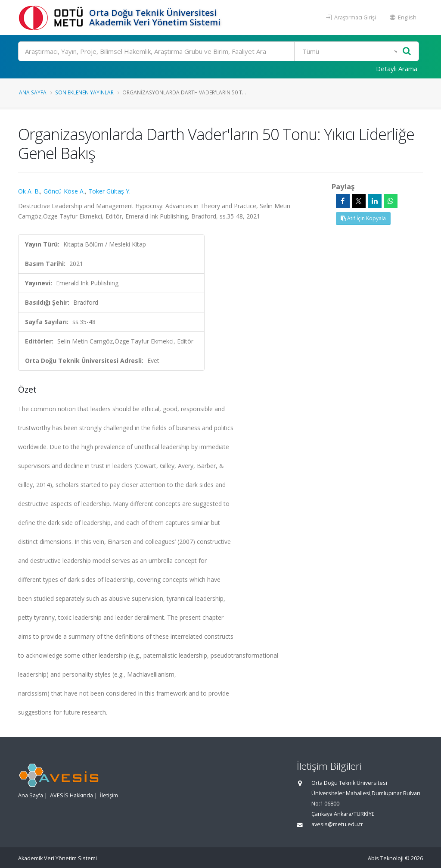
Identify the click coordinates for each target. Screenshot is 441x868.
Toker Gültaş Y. (109, 191)
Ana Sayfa (33, 92)
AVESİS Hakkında (71, 795)
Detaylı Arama (397, 69)
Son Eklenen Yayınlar (84, 92)
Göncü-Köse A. (64, 191)
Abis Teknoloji (386, 858)
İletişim (109, 795)
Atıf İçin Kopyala (363, 218)
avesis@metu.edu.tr (337, 824)
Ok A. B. (29, 191)
